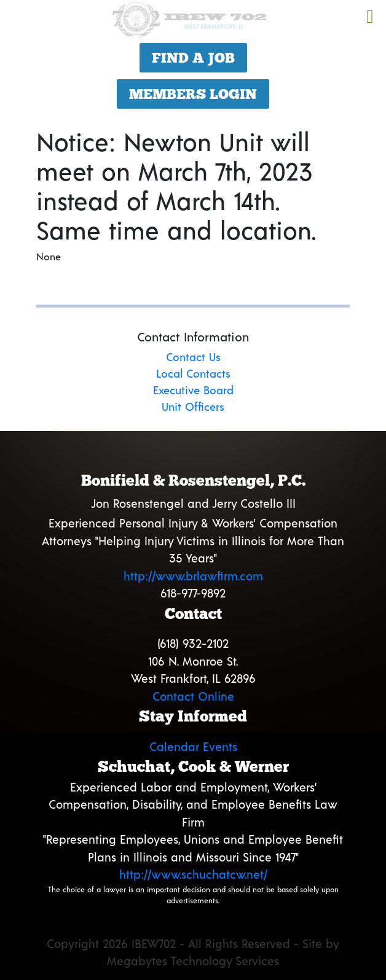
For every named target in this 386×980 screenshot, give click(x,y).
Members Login (193, 94)
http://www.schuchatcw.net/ (193, 874)
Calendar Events (193, 746)
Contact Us (193, 357)
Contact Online (193, 696)
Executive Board (193, 390)
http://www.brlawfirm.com (193, 576)
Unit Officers (193, 406)
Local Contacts (193, 373)
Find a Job (193, 58)
